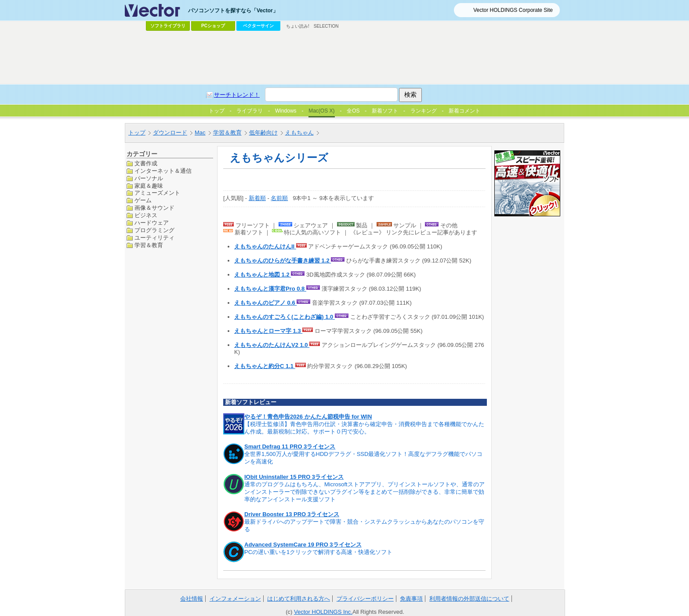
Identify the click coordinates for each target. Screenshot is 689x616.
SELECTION (326, 26)
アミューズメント (157, 193)
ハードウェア (152, 223)
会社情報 (192, 599)
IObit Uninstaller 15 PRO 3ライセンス (294, 477)
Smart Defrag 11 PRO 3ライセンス (290, 447)
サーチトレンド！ (237, 95)
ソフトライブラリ (168, 26)
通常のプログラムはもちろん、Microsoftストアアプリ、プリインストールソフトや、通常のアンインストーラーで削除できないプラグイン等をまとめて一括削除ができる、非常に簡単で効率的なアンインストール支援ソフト (364, 492)
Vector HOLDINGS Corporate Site (513, 10)
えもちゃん (299, 133)
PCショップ (213, 26)
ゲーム (143, 200)
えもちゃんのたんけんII (265, 246)
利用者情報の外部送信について (469, 599)
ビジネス (146, 215)
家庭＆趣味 (149, 186)
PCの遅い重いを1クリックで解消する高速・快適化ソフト (318, 552)
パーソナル (149, 178)
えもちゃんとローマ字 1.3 (268, 331)
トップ (137, 133)
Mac (200, 133)
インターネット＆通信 (163, 171)
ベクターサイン (258, 26)
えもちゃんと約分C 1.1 (265, 366)
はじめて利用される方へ (299, 599)
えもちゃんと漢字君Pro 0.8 (270, 289)
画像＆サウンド (154, 208)
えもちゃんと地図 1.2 (263, 275)
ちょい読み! (298, 26)
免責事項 (411, 599)
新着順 (257, 198)
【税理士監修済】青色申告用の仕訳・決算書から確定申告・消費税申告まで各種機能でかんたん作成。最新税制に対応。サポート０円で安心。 (364, 428)
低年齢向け (263, 133)
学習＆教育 (227, 133)
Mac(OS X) (321, 111)
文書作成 (146, 163)
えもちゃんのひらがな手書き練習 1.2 (283, 261)
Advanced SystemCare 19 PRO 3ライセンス (303, 545)
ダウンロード (170, 133)
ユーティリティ (154, 238)
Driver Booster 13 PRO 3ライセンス (292, 514)
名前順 (279, 198)
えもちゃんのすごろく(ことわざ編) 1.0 (285, 317)
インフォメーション (235, 599)
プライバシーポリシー (365, 599)
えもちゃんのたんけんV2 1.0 (272, 345)
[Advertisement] (344, 58)
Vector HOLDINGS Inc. (323, 612)
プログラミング (154, 230)
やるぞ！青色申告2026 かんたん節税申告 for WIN (308, 417)
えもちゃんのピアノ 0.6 (265, 303)
